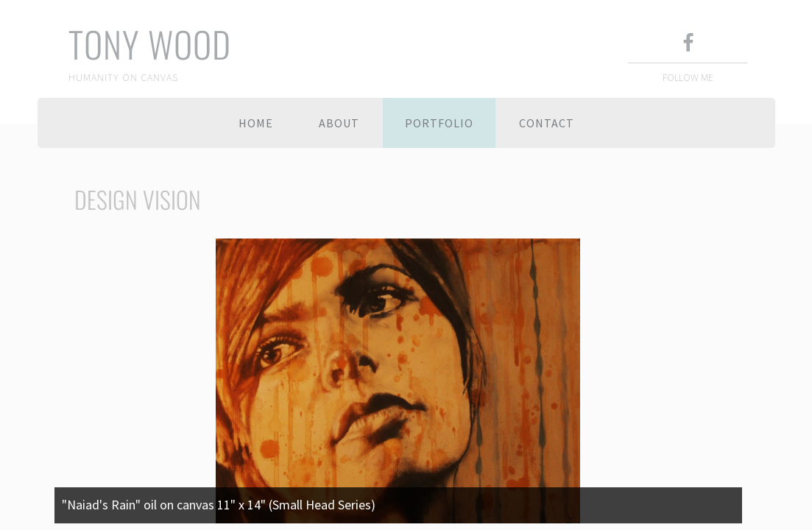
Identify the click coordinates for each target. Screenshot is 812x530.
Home (256, 123)
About (339, 123)
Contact (547, 123)
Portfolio (439, 123)
